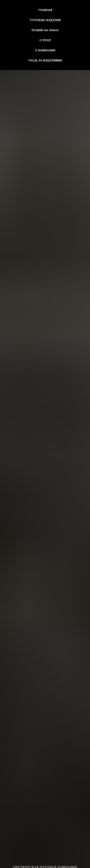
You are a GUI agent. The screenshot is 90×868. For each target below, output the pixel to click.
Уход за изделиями (45, 60)
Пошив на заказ (45, 30)
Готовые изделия (45, 20)
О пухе (45, 40)
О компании (45, 50)
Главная (45, 10)
